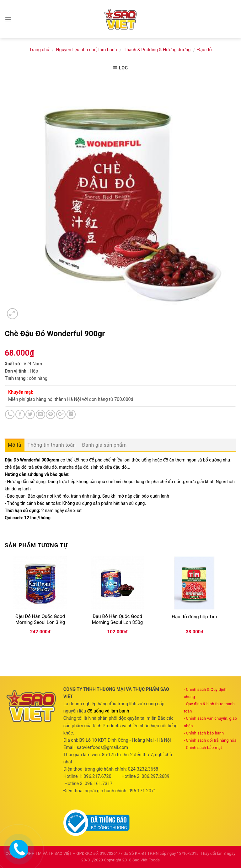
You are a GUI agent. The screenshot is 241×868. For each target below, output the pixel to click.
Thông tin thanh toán (52, 445)
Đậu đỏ (205, 50)
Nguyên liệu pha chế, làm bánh (86, 50)
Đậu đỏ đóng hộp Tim (195, 617)
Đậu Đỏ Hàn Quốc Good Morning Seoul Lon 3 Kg (40, 620)
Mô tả (15, 445)
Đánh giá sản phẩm (104, 445)
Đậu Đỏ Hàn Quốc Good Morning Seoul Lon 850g (118, 620)
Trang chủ (39, 50)
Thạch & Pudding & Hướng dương (157, 50)
